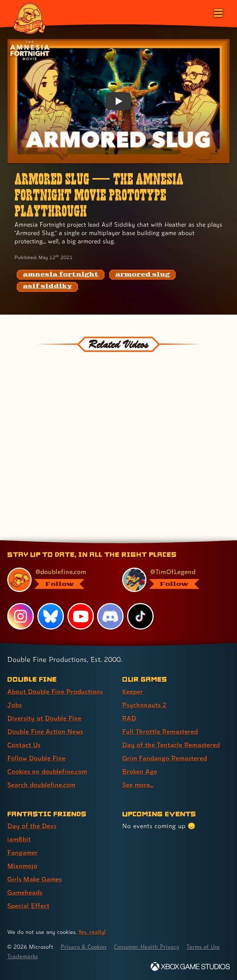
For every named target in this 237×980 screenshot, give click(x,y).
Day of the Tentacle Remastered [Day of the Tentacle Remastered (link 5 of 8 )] (171, 745)
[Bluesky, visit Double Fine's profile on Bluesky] (51, 616)
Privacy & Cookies (84, 947)
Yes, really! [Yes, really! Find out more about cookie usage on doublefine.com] (92, 932)
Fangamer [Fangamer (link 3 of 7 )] (23, 852)
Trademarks (64, 956)
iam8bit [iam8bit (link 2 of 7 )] (19, 839)
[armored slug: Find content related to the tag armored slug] (142, 275)
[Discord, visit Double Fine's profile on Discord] (111, 616)
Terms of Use (24, 956)
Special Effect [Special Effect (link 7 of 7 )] (28, 906)
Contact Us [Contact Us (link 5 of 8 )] (24, 745)
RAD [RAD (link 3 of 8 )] (129, 718)
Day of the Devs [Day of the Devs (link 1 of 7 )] (32, 826)
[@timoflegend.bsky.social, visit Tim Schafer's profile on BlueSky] (171, 580)
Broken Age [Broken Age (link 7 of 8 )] (140, 771)
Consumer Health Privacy (149, 947)
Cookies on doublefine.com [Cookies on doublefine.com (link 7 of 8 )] (48, 771)
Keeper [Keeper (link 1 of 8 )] (133, 691)
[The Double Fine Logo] (29, 18)
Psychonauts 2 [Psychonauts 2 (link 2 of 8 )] (144, 705)
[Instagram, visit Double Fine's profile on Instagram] (21, 616)
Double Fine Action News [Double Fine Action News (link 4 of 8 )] (45, 731)
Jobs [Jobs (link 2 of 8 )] (14, 705)
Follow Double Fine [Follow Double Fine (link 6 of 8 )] (37, 758)
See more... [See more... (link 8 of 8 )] (138, 785)
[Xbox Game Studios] (190, 966)
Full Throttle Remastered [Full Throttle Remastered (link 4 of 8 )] (160, 731)
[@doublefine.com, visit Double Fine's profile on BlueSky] (56, 580)
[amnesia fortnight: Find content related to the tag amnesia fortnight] (61, 275)
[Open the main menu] (218, 12)
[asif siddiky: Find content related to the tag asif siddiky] (47, 287)
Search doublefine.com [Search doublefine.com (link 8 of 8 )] (41, 785)
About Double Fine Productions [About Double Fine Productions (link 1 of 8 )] (55, 691)
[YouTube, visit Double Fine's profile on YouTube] (81, 616)
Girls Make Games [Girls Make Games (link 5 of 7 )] (35, 879)
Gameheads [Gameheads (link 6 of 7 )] (25, 892)
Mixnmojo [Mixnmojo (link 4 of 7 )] (22, 866)
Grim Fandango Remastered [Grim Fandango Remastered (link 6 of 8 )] (165, 758)
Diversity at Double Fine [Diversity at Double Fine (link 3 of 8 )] (44, 718)
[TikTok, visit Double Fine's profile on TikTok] (140, 616)
